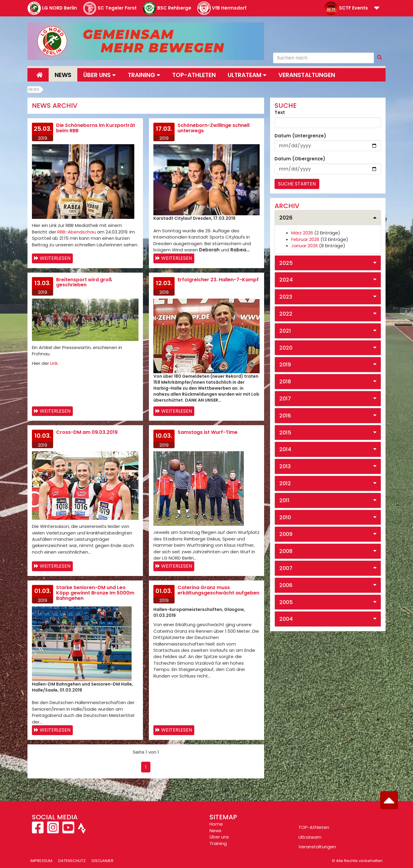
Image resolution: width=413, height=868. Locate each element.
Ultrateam (310, 837)
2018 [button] (285, 381)
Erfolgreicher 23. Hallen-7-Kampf (218, 280)
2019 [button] (285, 364)
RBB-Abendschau (77, 232)
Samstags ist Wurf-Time (208, 432)
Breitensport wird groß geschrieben (84, 282)
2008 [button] (286, 551)
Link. (54, 363)
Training (218, 843)
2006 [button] (286, 585)
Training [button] (144, 75)
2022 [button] (286, 314)
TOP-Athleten (314, 827)
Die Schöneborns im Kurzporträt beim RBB (96, 128)
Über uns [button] (100, 75)
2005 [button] (286, 602)
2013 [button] (285, 466)
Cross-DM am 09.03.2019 (87, 432)
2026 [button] (286, 218)
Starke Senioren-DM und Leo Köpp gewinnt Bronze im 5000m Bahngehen (95, 593)
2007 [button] (286, 568)
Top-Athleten (194, 75)
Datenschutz (72, 861)
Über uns (219, 837)
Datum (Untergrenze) (300, 136)
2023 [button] (286, 297)
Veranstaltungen (307, 75)
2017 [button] (285, 398)
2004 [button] (286, 619)
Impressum (41, 861)
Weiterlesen (55, 258)
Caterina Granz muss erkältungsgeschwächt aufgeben (218, 590)
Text (280, 112)
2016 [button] (285, 415)
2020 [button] (286, 348)
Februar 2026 (305, 239)
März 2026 (302, 233)
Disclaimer (103, 861)
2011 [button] (284, 500)
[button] (377, 9)
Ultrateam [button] (247, 75)
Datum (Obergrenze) (300, 159)
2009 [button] (286, 534)
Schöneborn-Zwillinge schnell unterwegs (214, 128)
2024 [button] (286, 280)
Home (216, 824)
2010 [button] (285, 517)
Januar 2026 (305, 246)
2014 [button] (285, 449)
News (63, 75)
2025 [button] (286, 263)
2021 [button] (285, 331)
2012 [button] (285, 483)
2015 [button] (285, 433)
